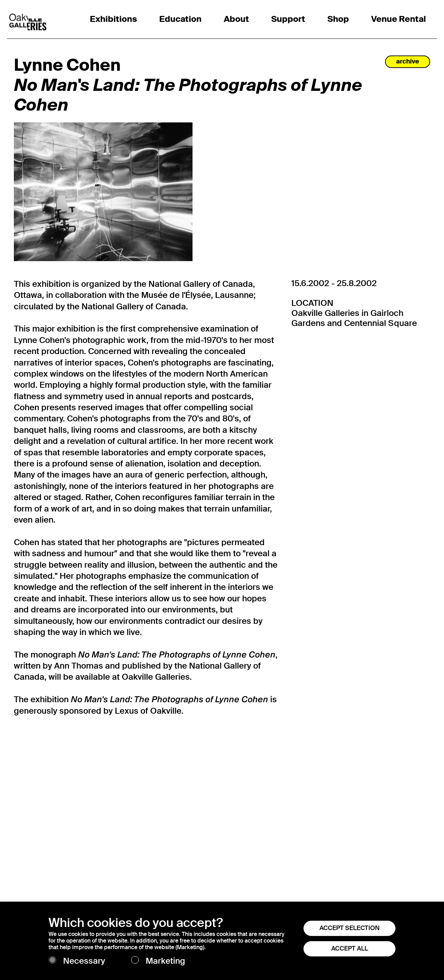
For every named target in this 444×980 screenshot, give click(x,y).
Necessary (84, 961)
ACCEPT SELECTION (349, 928)
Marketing (165, 961)
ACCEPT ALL (350, 948)
